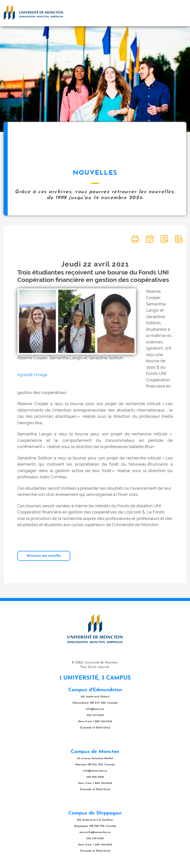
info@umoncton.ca (95, 771)
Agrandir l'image (32, 375)
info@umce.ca (95, 709)
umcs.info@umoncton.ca (95, 832)
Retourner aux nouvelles (44, 556)
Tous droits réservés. (95, 667)
